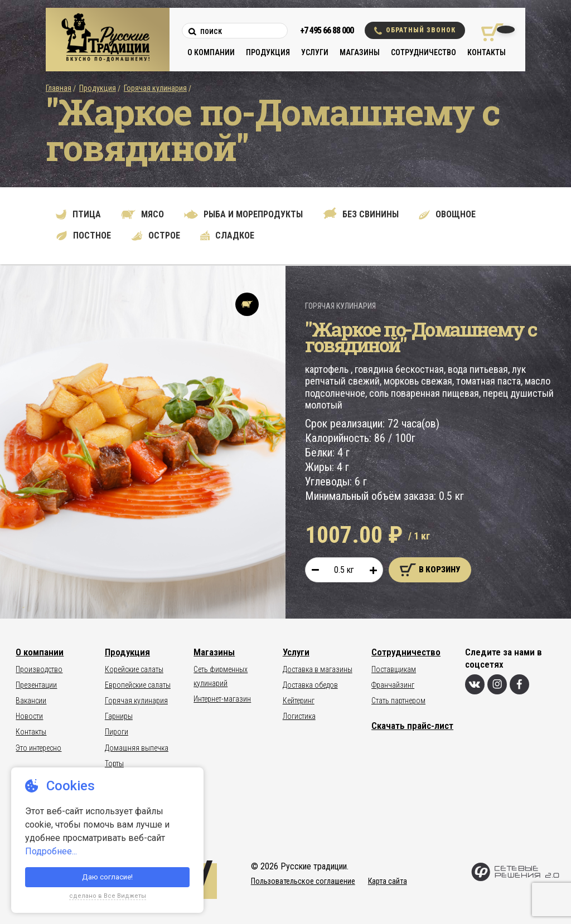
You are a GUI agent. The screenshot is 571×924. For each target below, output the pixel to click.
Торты (114, 763)
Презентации (36, 685)
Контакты (487, 52)
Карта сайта (388, 881)
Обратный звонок (415, 30)
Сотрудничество (424, 52)
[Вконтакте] (475, 684)
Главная (59, 88)
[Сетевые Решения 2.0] (515, 879)
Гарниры (119, 716)
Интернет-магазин (222, 699)
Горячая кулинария (155, 88)
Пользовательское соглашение (303, 881)
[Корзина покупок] (488, 32)
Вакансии (31, 701)
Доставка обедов (310, 685)
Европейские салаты (138, 685)
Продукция (268, 52)
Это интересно (38, 748)
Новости (29, 716)
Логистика (299, 716)
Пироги (117, 732)
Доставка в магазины (318, 669)
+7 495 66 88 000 (327, 30)
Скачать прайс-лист (412, 726)
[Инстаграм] (497, 684)
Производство (39, 669)
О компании (211, 52)
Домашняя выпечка (137, 748)
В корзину (430, 570)
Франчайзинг (393, 685)
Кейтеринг (299, 701)
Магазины (360, 52)
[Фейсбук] (519, 684)
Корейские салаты (134, 669)
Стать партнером (398, 701)
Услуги (315, 52)
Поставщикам (394, 669)
